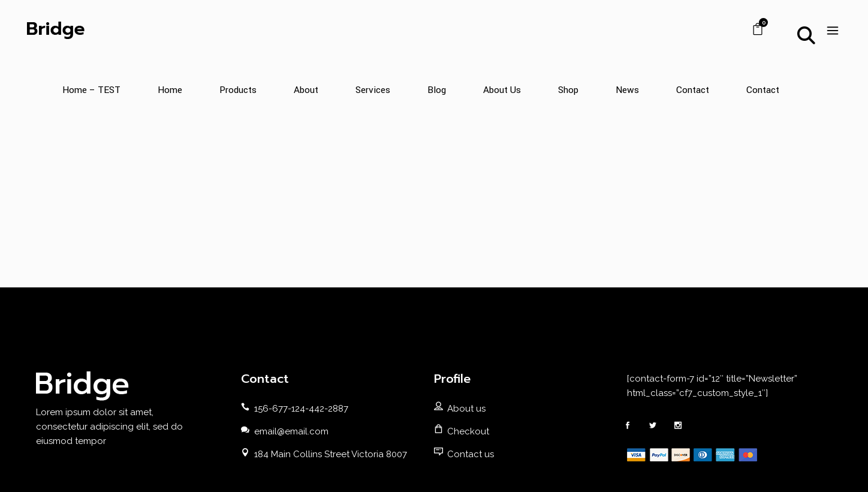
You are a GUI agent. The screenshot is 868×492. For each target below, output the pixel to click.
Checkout (468, 431)
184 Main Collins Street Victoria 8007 (331, 454)
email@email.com (291, 431)
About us (466, 409)
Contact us (471, 454)
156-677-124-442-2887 (301, 409)
